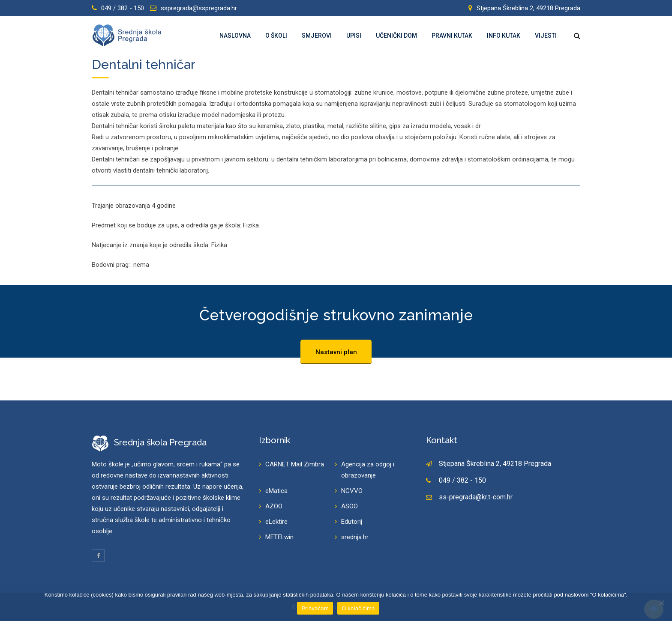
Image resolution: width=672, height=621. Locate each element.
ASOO (349, 506)
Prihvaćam (315, 608)
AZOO (274, 506)
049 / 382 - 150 (123, 8)
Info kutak (504, 36)
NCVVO (352, 491)
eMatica (276, 491)
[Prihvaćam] (661, 603)
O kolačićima (358, 608)
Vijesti (546, 36)
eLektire (276, 522)
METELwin (279, 537)
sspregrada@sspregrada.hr (199, 8)
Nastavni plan (336, 352)
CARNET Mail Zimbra (295, 464)
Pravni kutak (452, 36)
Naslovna (235, 36)
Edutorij (352, 522)
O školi (276, 36)
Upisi (354, 36)
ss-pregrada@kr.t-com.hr (476, 497)
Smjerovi (317, 36)
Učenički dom (396, 36)
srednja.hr (355, 537)
